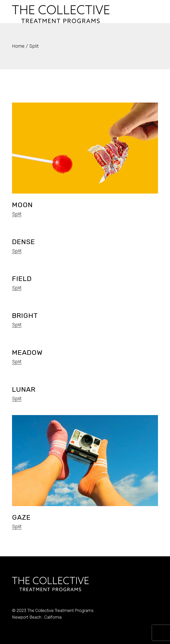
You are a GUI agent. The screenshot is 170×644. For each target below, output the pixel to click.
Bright (25, 316)
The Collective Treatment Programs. (61, 610)
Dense (24, 242)
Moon (22, 205)
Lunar (24, 389)
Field (22, 279)
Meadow (27, 353)
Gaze (21, 517)
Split (17, 214)
